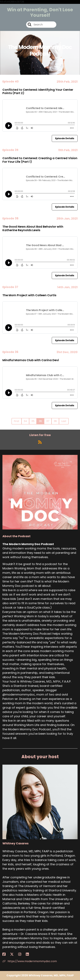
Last (64, 421)
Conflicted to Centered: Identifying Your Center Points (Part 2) (38, 91)
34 (25, 421)
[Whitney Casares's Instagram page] (22, 954)
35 (33, 421)
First (17, 421)
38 (55, 421)
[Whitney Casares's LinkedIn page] (29, 954)
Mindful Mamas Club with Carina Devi (31, 360)
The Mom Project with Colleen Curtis (29, 295)
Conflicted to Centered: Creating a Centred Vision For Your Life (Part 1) (40, 160)
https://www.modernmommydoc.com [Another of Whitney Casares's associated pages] (30, 961)
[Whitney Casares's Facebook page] (6, 954)
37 (48, 421)
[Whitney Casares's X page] (14, 954)
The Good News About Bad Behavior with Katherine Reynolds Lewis (33, 228)
